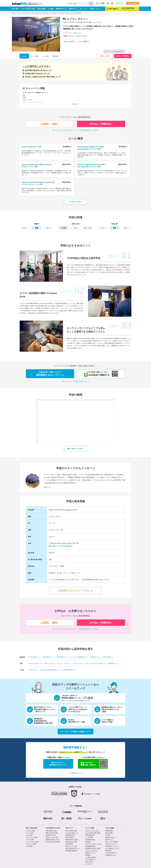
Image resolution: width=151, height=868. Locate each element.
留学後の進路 (69, 844)
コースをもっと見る (75, 202)
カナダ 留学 (29, 835)
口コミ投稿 (100, 3)
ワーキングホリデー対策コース (96, 663)
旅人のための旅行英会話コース (51, 670)
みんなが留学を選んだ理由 (93, 833)
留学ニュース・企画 (71, 846)
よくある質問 (89, 837)
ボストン (99, 22)
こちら (67, 580)
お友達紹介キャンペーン (112, 846)
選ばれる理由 (42, 9)
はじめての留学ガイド (112, 853)
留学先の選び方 (70, 837)
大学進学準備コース (69, 670)
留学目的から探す (51, 835)
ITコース (68, 663)
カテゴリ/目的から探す (28, 9)
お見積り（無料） (105, 56)
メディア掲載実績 (75, 806)
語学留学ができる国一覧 (41, 13)
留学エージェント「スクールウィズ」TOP (23, 13)
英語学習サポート (61, 9)
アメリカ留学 (52, 13)
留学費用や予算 (70, 835)
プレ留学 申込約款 (91, 857)
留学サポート (73, 9)
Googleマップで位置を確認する (61, 546)
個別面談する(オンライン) (50, 374)
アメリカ (93, 22)
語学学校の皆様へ (90, 839)
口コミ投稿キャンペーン (112, 848)
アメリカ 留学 (30, 833)
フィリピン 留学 (30, 831)
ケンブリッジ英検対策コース (79, 657)
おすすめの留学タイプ (72, 833)
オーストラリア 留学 (32, 837)
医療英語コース (113, 663)
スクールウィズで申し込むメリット (66, 130)
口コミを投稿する (84, 41)
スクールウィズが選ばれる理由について (77, 381)
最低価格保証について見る (90, 130)
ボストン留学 (61, 13)
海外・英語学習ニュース (72, 848)
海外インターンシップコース (54, 663)
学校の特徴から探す (51, 831)
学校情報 (24, 56)
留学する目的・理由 (71, 831)
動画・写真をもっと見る (76, 449)
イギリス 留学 (30, 839)
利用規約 (88, 842)
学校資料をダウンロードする (74, 590)
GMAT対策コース (109, 657)
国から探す (15, 9)
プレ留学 (51, 9)
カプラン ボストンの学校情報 (73, 13)
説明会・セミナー (95, 9)
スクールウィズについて (92, 831)
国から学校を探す (32, 828)
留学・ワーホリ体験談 (112, 842)
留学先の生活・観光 (71, 842)
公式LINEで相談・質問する (94, 764)
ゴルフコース (34, 670)
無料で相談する (113, 9)
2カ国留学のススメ (111, 855)
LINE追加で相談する (99, 374)
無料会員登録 (133, 3)
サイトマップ (89, 864)
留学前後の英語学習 (71, 851)
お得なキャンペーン (111, 844)
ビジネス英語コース (36, 663)
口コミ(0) (45, 56)
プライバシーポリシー (92, 851)
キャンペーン (84, 9)
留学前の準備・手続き (72, 839)
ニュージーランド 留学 (32, 842)
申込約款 (88, 855)
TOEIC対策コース (35, 657)
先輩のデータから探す (52, 837)
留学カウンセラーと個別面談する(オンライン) (58, 764)
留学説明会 (108, 851)
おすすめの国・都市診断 (53, 842)
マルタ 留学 (29, 846)
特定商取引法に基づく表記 (93, 848)
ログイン (120, 3)
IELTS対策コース (49, 657)
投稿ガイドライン (90, 853)
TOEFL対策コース (62, 657)
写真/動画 (55, 56)
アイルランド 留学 (31, 844)
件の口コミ (77, 33)
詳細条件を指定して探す (53, 839)
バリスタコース (79, 663)
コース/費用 (35, 56)
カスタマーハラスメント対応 (94, 844)
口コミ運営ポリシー (91, 859)
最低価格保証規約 (90, 846)
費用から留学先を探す (52, 833)
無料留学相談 (109, 831)
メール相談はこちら (75, 773)
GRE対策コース (96, 657)
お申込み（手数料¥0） (123, 56)
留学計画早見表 (90, 835)
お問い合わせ (89, 862)
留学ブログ (69, 828)
